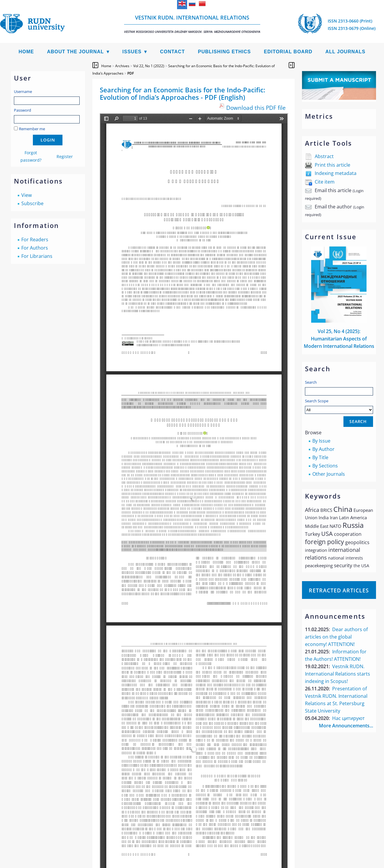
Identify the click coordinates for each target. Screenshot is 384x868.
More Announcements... (346, 726)
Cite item (325, 182)
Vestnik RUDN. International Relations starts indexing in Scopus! (338, 674)
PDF (131, 73)
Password (23, 110)
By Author (323, 449)
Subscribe (32, 203)
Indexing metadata (336, 173)
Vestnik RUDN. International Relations (192, 24)
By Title (320, 457)
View (26, 195)
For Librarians (37, 256)
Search (311, 382)
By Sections (325, 466)
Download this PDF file (256, 108)
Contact (172, 52)
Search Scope (339, 406)
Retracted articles (339, 590)
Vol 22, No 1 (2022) (149, 66)
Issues (132, 52)
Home (26, 52)
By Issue (321, 441)
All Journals (345, 52)
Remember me (32, 129)
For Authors (35, 248)
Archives (122, 66)
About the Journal (75, 52)
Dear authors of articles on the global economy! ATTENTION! (336, 637)
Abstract (324, 156)
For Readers (35, 239)
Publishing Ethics (224, 52)
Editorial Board (288, 52)
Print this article (332, 165)
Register (65, 156)
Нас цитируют (348, 718)
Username (23, 91)
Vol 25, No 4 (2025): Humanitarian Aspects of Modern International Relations (339, 339)
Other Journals (329, 474)
